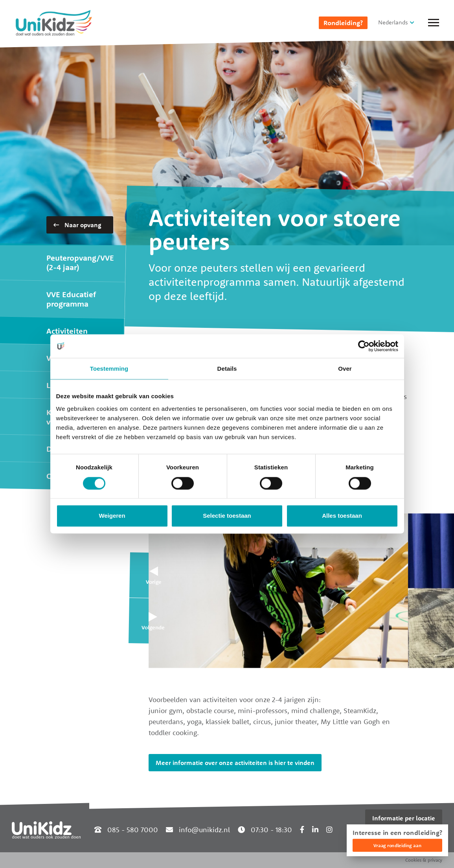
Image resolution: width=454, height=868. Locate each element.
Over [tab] (345, 369)
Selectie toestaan (227, 516)
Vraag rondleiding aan (397, 845)
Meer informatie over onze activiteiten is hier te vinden (235, 763)
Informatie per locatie (404, 818)
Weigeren (112, 516)
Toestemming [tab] (109, 369)
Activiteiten (67, 331)
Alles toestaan (342, 516)
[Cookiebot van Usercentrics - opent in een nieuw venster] (364, 346)
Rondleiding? (343, 23)
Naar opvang (77, 225)
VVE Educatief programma (71, 299)
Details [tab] (227, 369)
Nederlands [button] (393, 22)
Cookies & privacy (424, 860)
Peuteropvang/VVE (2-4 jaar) (80, 262)
